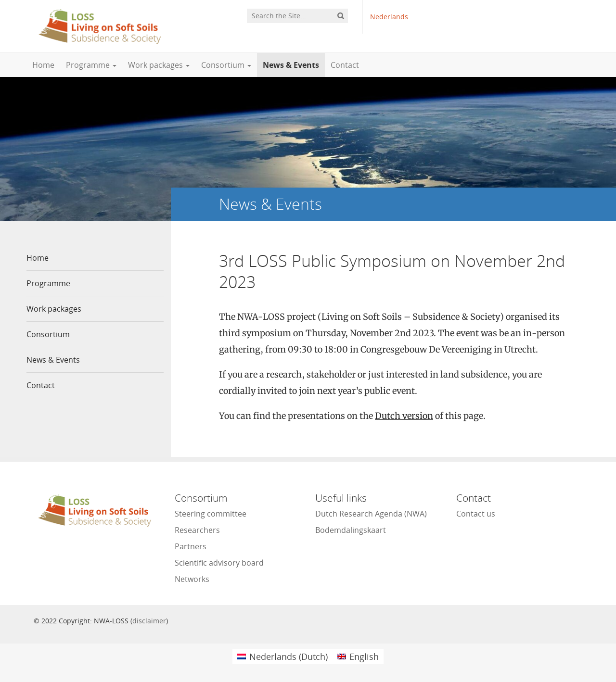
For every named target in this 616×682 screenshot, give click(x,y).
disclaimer (149, 621)
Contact (345, 65)
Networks (192, 579)
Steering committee (211, 514)
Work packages (159, 65)
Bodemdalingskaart (351, 530)
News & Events (291, 65)
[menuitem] (282, 656)
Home (43, 65)
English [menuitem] (364, 657)
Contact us (476, 514)
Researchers (197, 530)
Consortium (226, 65)
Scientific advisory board (219, 563)
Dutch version (404, 416)
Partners (191, 546)
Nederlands (389, 17)
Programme (91, 65)
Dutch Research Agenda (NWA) (371, 514)
